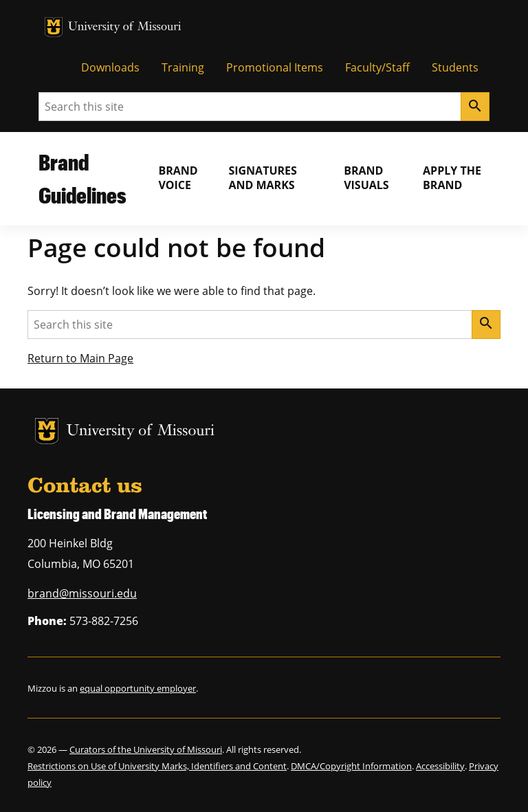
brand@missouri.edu (82, 593)
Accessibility (440, 766)
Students (455, 67)
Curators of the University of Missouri (146, 749)
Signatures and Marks (262, 178)
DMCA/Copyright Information (351, 766)
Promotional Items (275, 67)
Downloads (110, 67)
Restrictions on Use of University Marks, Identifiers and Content (157, 766)
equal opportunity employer (138, 688)
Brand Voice (178, 178)
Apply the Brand (452, 178)
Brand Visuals (366, 178)
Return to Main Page (80, 358)
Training (183, 67)
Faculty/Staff (377, 67)
